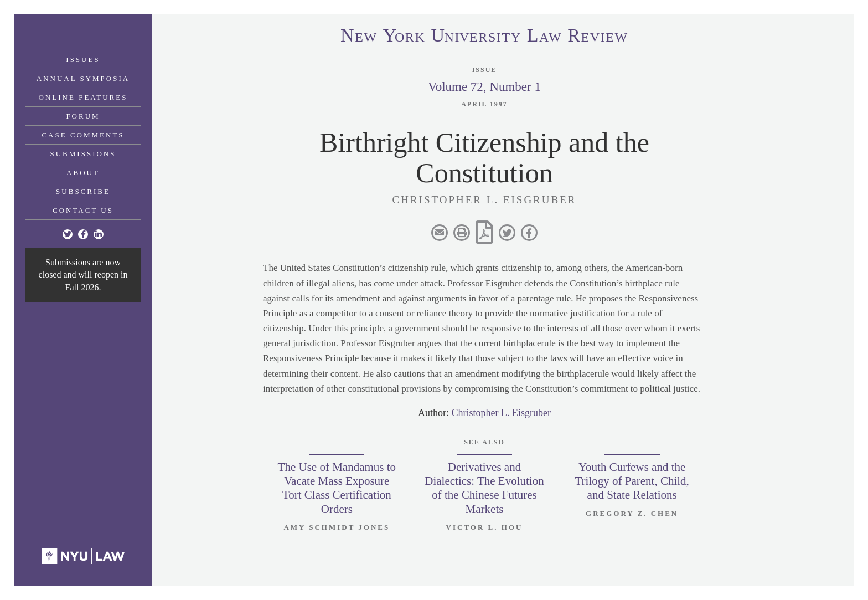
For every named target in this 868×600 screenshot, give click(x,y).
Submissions (83, 154)
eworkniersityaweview (484, 37)
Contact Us (83, 210)
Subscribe (83, 191)
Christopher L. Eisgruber (501, 413)
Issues (83, 60)
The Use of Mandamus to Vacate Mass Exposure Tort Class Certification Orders (337, 488)
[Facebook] (83, 234)
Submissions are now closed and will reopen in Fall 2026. (83, 275)
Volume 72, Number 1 (484, 87)
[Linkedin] (99, 234)
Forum (83, 116)
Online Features (83, 97)
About (83, 173)
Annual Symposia (83, 78)
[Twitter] (68, 234)
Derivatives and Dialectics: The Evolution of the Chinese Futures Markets (484, 488)
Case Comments (83, 135)
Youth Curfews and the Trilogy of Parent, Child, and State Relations (632, 481)
